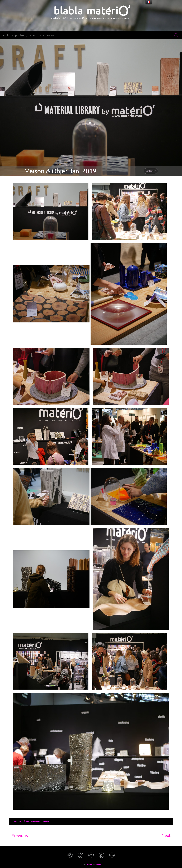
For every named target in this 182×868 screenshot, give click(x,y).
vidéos (34, 35)
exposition (31, 822)
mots (6, 35)
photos (20, 35)
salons (46, 822)
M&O (39, 822)
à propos (49, 35)
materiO (90, 864)
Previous (19, 835)
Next (166, 835)
